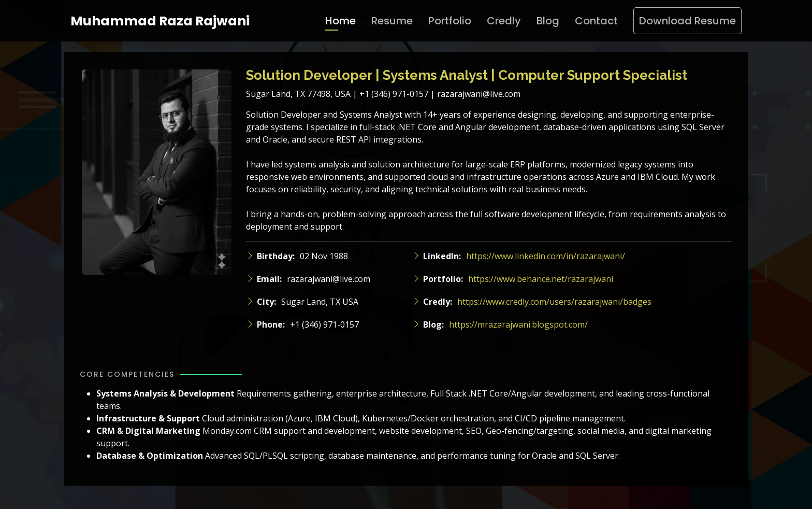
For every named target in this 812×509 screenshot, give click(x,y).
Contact (596, 21)
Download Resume (687, 21)
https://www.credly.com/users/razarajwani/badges (554, 302)
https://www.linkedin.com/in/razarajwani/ (546, 256)
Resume (392, 21)
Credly (504, 21)
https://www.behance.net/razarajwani (541, 279)
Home (340, 21)
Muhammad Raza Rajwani (160, 21)
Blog (548, 21)
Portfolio (450, 21)
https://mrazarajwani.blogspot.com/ (518, 324)
